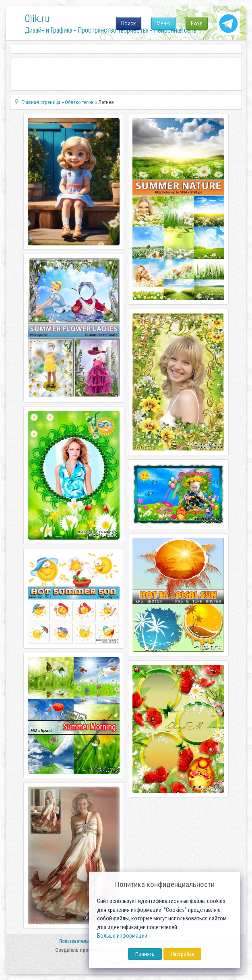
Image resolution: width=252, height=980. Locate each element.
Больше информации (122, 936)
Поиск (129, 23)
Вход (197, 23)
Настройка (182, 954)
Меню (163, 23)
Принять (145, 954)
